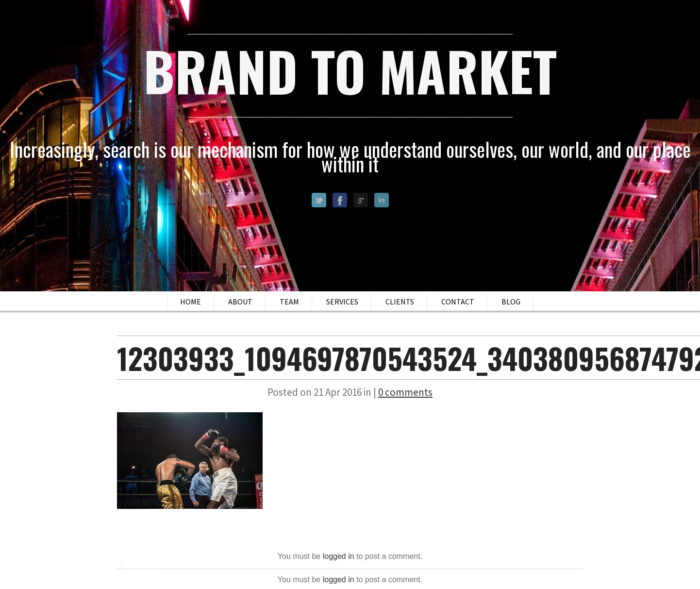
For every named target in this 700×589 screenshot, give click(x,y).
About (240, 302)
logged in (339, 556)
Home (191, 302)
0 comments (405, 392)
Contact (458, 302)
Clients (400, 302)
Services (342, 302)
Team (289, 302)
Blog (511, 302)
